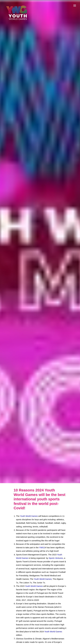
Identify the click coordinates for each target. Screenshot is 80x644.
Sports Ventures (56, 555)
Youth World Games (29, 513)
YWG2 (42, 544)
